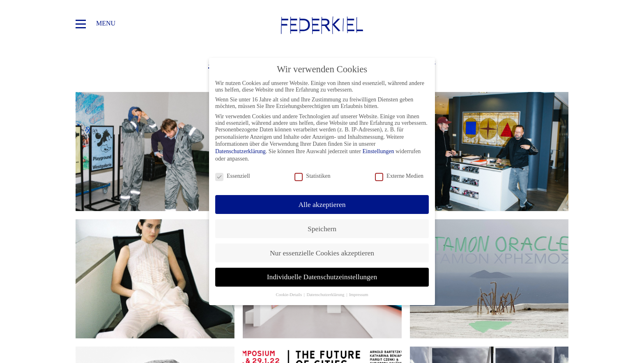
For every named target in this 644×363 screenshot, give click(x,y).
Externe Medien (399, 176)
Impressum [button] (359, 295)
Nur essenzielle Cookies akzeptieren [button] (322, 253)
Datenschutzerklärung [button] (326, 295)
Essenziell (233, 176)
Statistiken (312, 176)
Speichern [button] (322, 229)
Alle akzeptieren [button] (322, 204)
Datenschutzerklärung (240, 151)
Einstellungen (378, 151)
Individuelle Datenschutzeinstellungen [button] (322, 277)
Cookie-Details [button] (289, 295)
